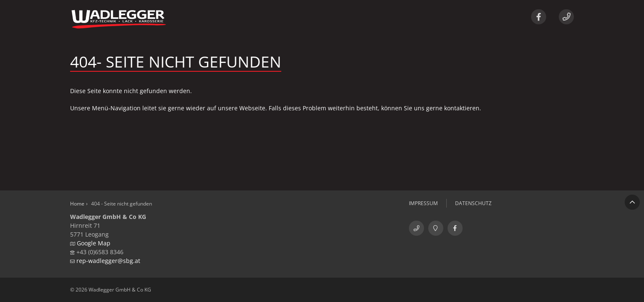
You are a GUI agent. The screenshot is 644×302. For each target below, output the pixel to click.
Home (77, 204)
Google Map (94, 243)
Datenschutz (473, 203)
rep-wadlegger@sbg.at (108, 261)
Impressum (423, 203)
